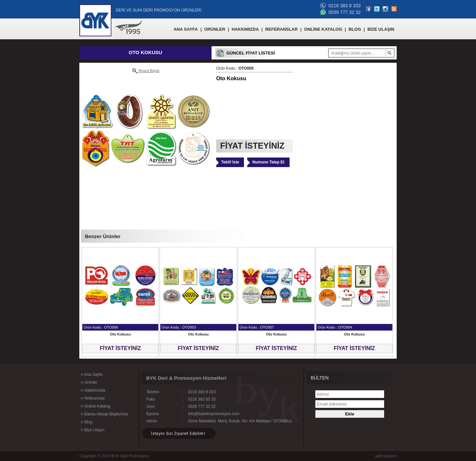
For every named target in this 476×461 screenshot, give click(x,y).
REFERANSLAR (281, 29)
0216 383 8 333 (345, 6)
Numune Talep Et (268, 162)
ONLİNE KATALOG (323, 29)
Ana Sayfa (92, 374)
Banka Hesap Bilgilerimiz (104, 414)
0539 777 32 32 (345, 12)
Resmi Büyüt (146, 71)
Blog (86, 422)
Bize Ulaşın (93, 430)
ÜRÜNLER (215, 29)
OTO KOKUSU (145, 52)
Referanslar (93, 398)
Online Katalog (96, 406)
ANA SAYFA (186, 29)
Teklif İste (230, 162)
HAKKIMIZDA (245, 29)
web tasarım (386, 456)
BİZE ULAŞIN (381, 29)
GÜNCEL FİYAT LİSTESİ (251, 53)
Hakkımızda (93, 390)
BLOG (355, 29)
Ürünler (89, 382)
